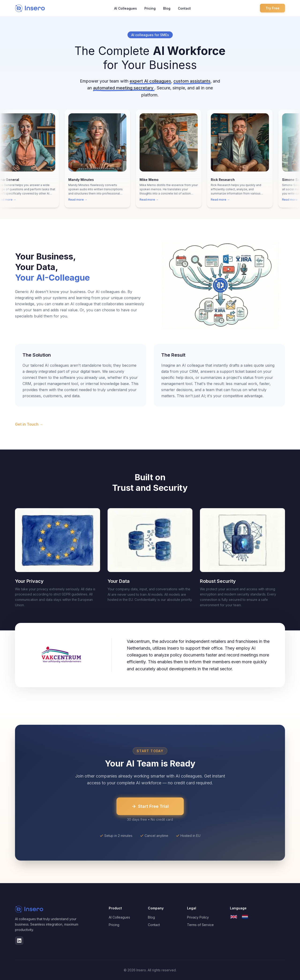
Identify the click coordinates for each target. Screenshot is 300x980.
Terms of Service (200, 925)
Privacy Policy (198, 917)
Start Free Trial (150, 806)
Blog (167, 8)
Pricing (150, 8)
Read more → (81, 200)
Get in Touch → (29, 424)
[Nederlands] (245, 917)
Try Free (272, 8)
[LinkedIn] (19, 941)
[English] (234, 917)
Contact (184, 8)
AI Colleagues (126, 8)
